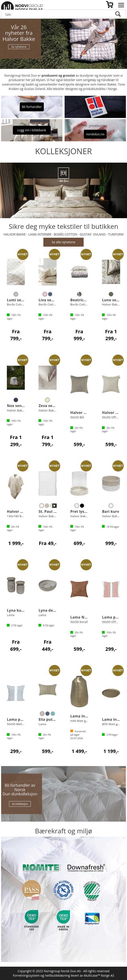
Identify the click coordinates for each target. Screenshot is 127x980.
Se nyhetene (19, 47)
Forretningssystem (26, 975)
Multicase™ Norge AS (99, 975)
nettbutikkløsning (58, 975)
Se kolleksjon (20, 804)
